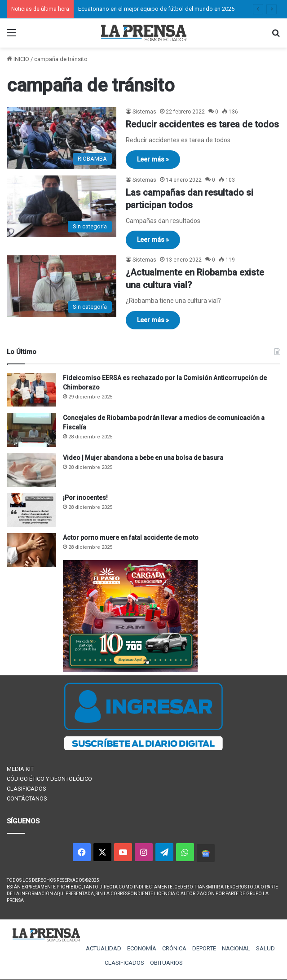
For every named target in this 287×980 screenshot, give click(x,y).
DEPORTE (204, 948)
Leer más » (153, 159)
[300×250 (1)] (130, 670)
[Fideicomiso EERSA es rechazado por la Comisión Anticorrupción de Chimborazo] (31, 390)
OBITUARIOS (166, 963)
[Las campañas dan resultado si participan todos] (62, 206)
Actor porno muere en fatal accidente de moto (131, 538)
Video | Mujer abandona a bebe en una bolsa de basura (143, 458)
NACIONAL (236, 948)
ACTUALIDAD (104, 948)
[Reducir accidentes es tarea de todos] (62, 138)
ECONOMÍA (142, 948)
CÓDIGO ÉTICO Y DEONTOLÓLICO (49, 779)
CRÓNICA (174, 948)
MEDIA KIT (20, 769)
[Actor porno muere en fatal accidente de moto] (31, 550)
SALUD (265, 948)
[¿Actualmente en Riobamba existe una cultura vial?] (62, 286)
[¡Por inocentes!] (31, 510)
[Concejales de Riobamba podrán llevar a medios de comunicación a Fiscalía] (31, 430)
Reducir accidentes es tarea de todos (202, 124)
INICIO (18, 59)
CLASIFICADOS (26, 789)
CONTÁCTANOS (27, 798)
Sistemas (144, 112)
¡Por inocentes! (85, 498)
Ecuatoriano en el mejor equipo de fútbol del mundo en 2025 (156, 9)
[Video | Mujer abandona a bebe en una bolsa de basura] (31, 470)
